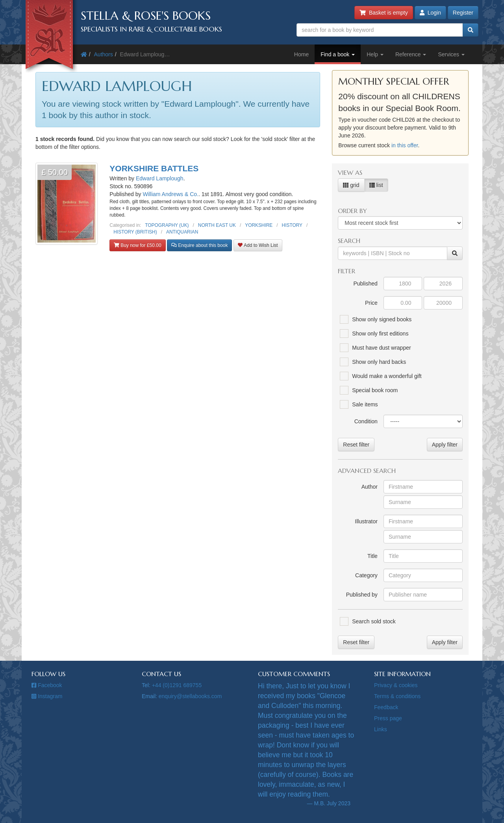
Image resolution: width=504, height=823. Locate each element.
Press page (388, 718)
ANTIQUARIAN (182, 232)
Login (430, 13)
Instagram (47, 696)
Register (463, 13)
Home (301, 54)
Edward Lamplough (160, 178)
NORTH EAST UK (217, 225)
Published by (362, 595)
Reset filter (356, 445)
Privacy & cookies (396, 685)
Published (365, 284)
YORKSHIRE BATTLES (154, 168)
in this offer (405, 145)
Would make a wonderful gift (387, 376)
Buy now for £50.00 (137, 245)
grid (351, 185)
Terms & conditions (397, 696)
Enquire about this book (199, 245)
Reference (411, 54)
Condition (366, 421)
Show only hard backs (379, 362)
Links (381, 729)
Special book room (375, 390)
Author (370, 487)
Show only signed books (382, 319)
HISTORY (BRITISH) (135, 232)
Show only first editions (380, 334)
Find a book (338, 54)
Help (375, 54)
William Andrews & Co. (170, 194)
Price (371, 303)
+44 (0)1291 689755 (177, 685)
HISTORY (292, 225)
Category (366, 575)
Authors (104, 54)
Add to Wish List (258, 245)
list (376, 185)
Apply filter (445, 445)
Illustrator (366, 521)
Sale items (365, 404)
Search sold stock (374, 621)
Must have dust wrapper (381, 348)
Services (451, 54)
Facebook (47, 685)
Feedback (386, 707)
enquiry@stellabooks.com (190, 696)
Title (372, 556)
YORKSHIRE (259, 225)
